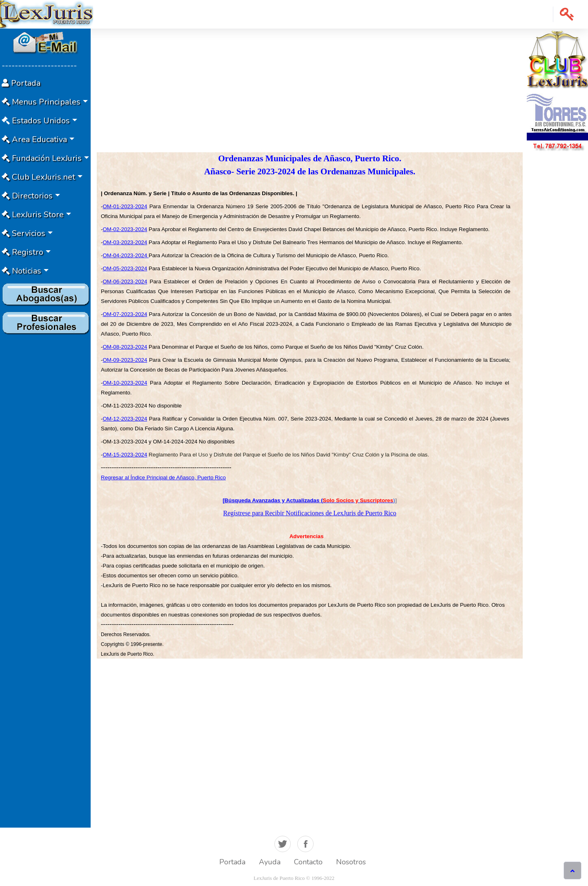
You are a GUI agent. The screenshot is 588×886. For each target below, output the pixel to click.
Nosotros (351, 862)
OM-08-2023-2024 (125, 347)
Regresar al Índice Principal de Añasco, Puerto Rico (163, 478)
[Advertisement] (45, 460)
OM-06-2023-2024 (125, 282)
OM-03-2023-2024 (125, 242)
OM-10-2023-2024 (125, 383)
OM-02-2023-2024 (125, 229)
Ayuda (270, 862)
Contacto (308, 862)
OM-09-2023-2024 (125, 360)
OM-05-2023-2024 (125, 268)
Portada (232, 862)
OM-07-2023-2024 (125, 314)
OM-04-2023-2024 (126, 255)
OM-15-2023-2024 (125, 455)
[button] (567, 14)
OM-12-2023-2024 (125, 419)
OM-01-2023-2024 (125, 206)
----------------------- (39, 66)
